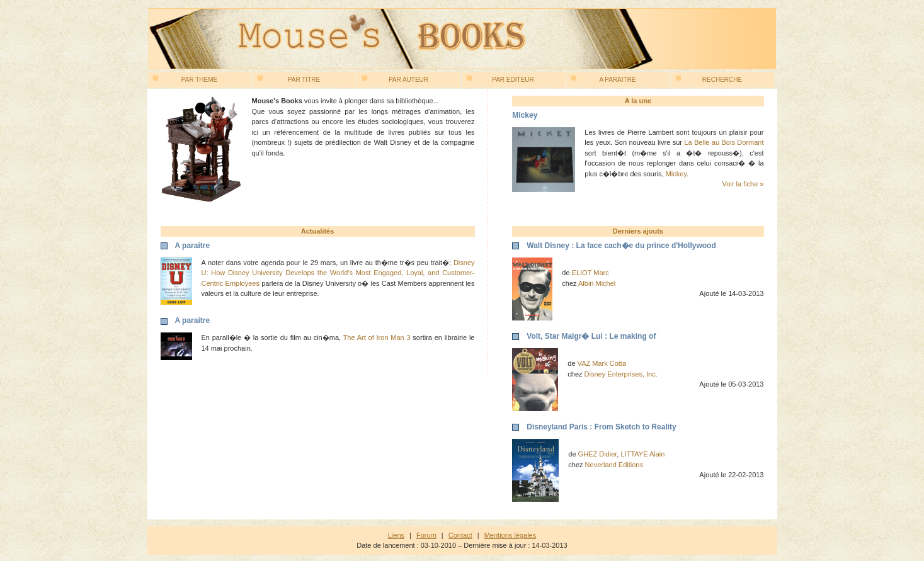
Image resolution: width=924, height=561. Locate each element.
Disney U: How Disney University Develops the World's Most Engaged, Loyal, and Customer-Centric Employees (338, 273)
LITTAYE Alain (642, 454)
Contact (460, 535)
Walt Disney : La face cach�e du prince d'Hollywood (621, 246)
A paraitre (604, 79)
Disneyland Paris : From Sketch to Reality (601, 427)
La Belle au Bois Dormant (724, 142)
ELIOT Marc (590, 273)
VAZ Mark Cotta (602, 363)
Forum (426, 535)
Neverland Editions (614, 465)
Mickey (676, 174)
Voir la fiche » (743, 184)
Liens (396, 535)
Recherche (709, 79)
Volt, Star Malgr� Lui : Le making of (591, 336)
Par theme (185, 79)
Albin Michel (597, 283)
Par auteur (396, 79)
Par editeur (500, 79)
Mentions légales (510, 535)
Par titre (289, 79)
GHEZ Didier (598, 454)
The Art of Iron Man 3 (377, 337)
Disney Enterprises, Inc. (621, 374)
